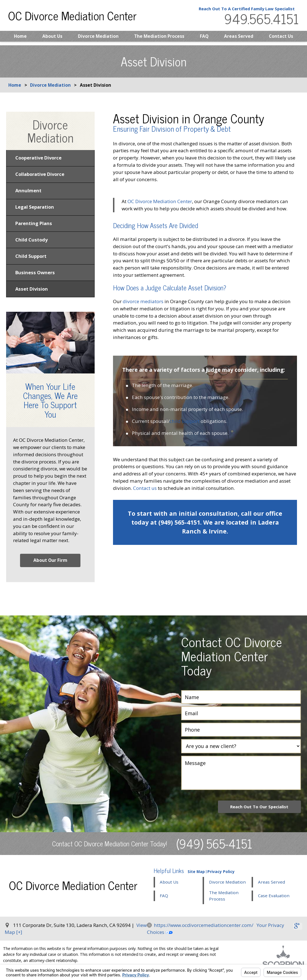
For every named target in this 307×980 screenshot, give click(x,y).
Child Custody (32, 243)
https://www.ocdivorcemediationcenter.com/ (204, 931)
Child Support (31, 260)
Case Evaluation (274, 901)
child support (185, 421)
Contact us (145, 488)
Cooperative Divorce (40, 158)
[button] (227, 892)
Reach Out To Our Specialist (257, 812)
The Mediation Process (159, 40)
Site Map (196, 877)
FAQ (204, 40)
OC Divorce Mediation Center (160, 201)
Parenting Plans (34, 226)
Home (20, 40)
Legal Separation (36, 209)
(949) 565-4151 (214, 849)
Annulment (29, 192)
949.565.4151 (259, 21)
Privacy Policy (221, 877)
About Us (52, 40)
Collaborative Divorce (41, 175)
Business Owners (35, 277)
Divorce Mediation (98, 40)
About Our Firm (50, 566)
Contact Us (281, 40)
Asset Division (32, 294)
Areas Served (239, 40)
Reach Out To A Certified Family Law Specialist (242, 10)
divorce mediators (143, 301)
